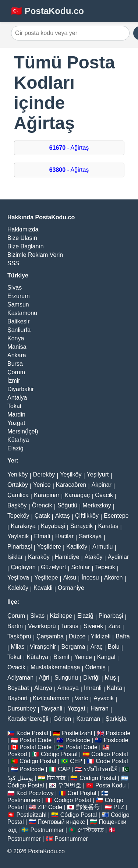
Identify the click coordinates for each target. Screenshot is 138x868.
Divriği (91, 678)
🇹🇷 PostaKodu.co (47, 11)
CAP (64, 769)
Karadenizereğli (28, 719)
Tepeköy (18, 516)
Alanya (43, 688)
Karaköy (39, 557)
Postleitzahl (77, 733)
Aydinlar (118, 557)
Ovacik (104, 495)
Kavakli (43, 588)
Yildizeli (101, 636)
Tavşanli (52, 708)
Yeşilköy (71, 474)
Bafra (123, 636)
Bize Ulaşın (22, 238)
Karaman (89, 719)
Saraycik (82, 526)
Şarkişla (116, 719)
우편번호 (70, 785)
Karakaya (23, 526)
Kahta (114, 688)
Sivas (15, 288)
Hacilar (64, 536)
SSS (13, 263)
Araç (97, 647)
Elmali (42, 536)
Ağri (44, 678)
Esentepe (116, 516)
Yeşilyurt (98, 474)
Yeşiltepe (46, 578)
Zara (115, 626)
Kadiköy (77, 547)
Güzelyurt (53, 567)
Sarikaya (90, 536)
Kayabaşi (53, 526)
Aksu (70, 578)
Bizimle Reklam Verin (35, 255)
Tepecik (105, 567)
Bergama (73, 647)
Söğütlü (67, 505)
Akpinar (102, 485)
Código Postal (59, 754)
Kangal (106, 657)
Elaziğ (15, 448)
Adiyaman (20, 678)
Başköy (17, 505)
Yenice (42, 485)
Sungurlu (66, 678)
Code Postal (112, 761)
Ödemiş (95, 667)
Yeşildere (49, 547)
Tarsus (70, 626)
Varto (82, 698)
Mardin (16, 414)
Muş (110, 678)
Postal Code (36, 740)
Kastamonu (22, 313)
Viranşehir (43, 647)
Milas (17, 647)
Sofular (81, 567)
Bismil (61, 657)
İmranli (93, 688)
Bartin (15, 626)
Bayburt (17, 698)
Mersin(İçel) (23, 431)
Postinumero (24, 800)
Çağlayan (23, 567)
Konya (16, 338)
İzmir (14, 381)
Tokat (14, 406)
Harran (100, 708)
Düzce (77, 636)
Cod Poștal (82, 793)
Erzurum (18, 296)
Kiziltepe (61, 616)
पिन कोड (56, 778)
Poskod (17, 754)
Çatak (42, 516)
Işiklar (15, 557)
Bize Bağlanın (26, 246)
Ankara (17, 355)
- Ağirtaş (69, 148)
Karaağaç (77, 495)
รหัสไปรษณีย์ (100, 769)
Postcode (118, 733)
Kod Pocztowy (35, 793)
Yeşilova (18, 578)
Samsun (18, 304)
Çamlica (18, 495)
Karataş (108, 526)
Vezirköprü (42, 626)
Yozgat (16, 423)
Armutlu (102, 547)
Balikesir (18, 321)
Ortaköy (18, 485)
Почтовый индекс (61, 822)
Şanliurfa (19, 330)
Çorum (16, 372)
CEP (76, 761)
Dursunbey (22, 708)
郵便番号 (88, 807)
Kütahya (18, 440)
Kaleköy (18, 588)
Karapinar (47, 495)
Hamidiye (67, 557)
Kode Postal (32, 733)
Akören (114, 578)
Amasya (68, 688)
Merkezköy (97, 505)
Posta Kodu (111, 785)
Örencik (42, 505)
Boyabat (18, 688)
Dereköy (44, 474)
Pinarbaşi (20, 547)
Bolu (114, 647)
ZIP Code (50, 807)
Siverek (93, 626)
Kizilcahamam (51, 698)
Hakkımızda (23, 229)
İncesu (90, 578)
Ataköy (94, 557)
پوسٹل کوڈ (20, 778)
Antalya (17, 398)
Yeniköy (17, 474)
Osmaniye (71, 588)
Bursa (15, 364)
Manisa (17, 347)
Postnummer (47, 830)
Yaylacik (18, 536)
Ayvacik (104, 698)
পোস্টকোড (91, 830)
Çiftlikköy (87, 516)
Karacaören (71, 485)
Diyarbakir (21, 389)
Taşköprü (19, 636)
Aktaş (63, 516)
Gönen (62, 719)
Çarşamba (50, 636)
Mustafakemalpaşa (55, 667)
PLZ (119, 807)
